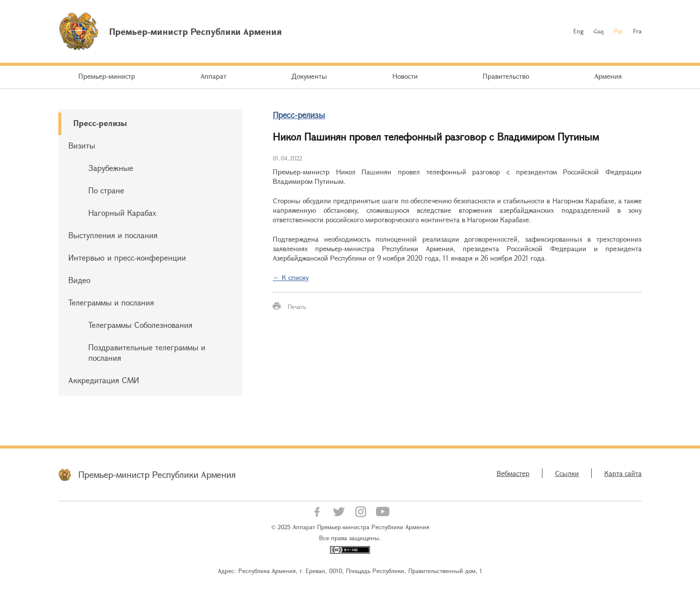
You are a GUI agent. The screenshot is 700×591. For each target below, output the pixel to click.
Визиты (82, 145)
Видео (79, 280)
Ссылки (567, 473)
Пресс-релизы (100, 123)
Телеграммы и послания (111, 302)
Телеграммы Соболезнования (140, 325)
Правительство (506, 76)
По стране (106, 190)
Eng (578, 31)
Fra (637, 31)
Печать (297, 306)
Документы (309, 76)
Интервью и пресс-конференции (127, 257)
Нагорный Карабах (122, 213)
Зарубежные (111, 168)
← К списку (291, 277)
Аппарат (213, 76)
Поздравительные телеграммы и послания (147, 352)
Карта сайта (623, 473)
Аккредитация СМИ (104, 380)
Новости (405, 76)
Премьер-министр (107, 76)
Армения (608, 76)
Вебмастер (513, 473)
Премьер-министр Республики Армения (157, 474)
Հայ (599, 31)
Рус (618, 31)
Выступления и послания (113, 235)
